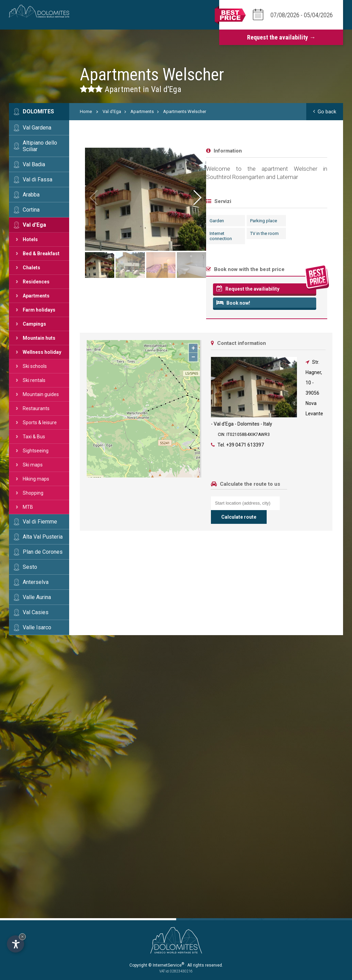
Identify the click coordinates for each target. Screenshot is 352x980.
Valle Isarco (37, 627)
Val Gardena (37, 128)
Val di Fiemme (40, 522)
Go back (325, 112)
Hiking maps (36, 479)
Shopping (33, 493)
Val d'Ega (34, 225)
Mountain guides (41, 394)
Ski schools (35, 366)
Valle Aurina (37, 597)
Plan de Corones (43, 552)
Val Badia (34, 164)
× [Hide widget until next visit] (22, 937)
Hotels (30, 239)
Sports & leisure (40, 423)
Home (86, 111)
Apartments (36, 296)
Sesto (30, 567)
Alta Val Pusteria (43, 537)
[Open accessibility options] (15, 944)
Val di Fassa (38, 179)
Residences (36, 282)
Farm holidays (39, 310)
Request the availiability (122, 289)
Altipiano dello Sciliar (40, 146)
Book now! (107, 303)
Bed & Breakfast (41, 254)
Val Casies (36, 612)
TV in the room (138, 233)
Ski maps (33, 465)
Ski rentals (34, 380)
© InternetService (166, 965)
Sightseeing (36, 451)
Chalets (31, 268)
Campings (34, 324)
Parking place (138, 221)
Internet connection (94, 236)
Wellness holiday (42, 352)
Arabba (31, 195)
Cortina (31, 210)
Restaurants (36, 408)
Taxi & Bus (34, 437)
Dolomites (38, 111)
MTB (28, 507)
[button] (323, 198)
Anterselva (36, 582)
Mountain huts (39, 338)
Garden (90, 221)
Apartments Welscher (185, 111)
